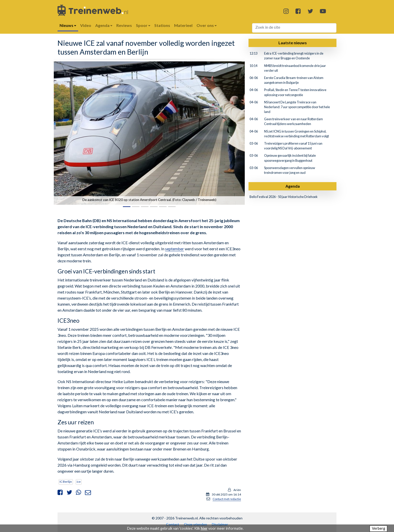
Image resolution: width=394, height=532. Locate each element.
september (175, 249)
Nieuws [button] (68, 25)
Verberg (379, 528)
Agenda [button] (104, 25)
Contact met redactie (227, 499)
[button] (68, 137)
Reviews (124, 25)
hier (204, 528)
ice (79, 482)
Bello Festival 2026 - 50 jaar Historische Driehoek (284, 197)
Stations (162, 25)
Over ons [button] (207, 25)
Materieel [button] (183, 25)
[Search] (294, 28)
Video (86, 25)
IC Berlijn (66, 482)
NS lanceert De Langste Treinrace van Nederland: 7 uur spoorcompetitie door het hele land (297, 107)
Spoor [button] (143, 25)
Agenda (293, 186)
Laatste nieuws (293, 43)
